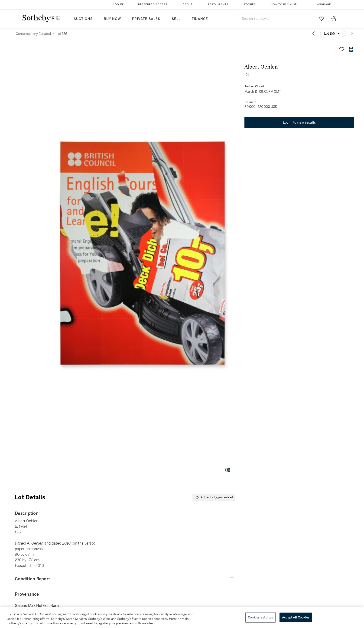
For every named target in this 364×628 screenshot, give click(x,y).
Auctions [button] (83, 19)
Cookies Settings (260, 617)
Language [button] (323, 5)
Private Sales (146, 19)
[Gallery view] (227, 470)
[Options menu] (333, 33)
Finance (200, 19)
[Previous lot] (314, 33)
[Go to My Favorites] (321, 19)
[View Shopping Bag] (334, 19)
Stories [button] (250, 5)
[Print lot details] (351, 49)
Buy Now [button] (112, 19)
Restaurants (218, 5)
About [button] (188, 5)
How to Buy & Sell (285, 5)
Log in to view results (299, 123)
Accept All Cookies (296, 617)
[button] (143, 253)
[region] (182, 618)
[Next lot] (352, 33)
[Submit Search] (308, 19)
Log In (118, 4)
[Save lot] (342, 49)
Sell (176, 19)
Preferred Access (153, 5)
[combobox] (276, 19)
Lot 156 (62, 34)
